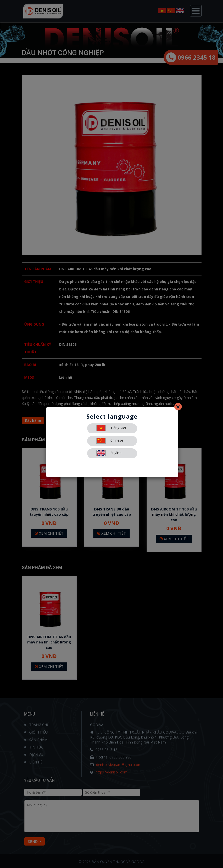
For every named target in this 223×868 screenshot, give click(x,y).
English (109, 453)
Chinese (110, 441)
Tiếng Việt (111, 428)
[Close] (178, 407)
